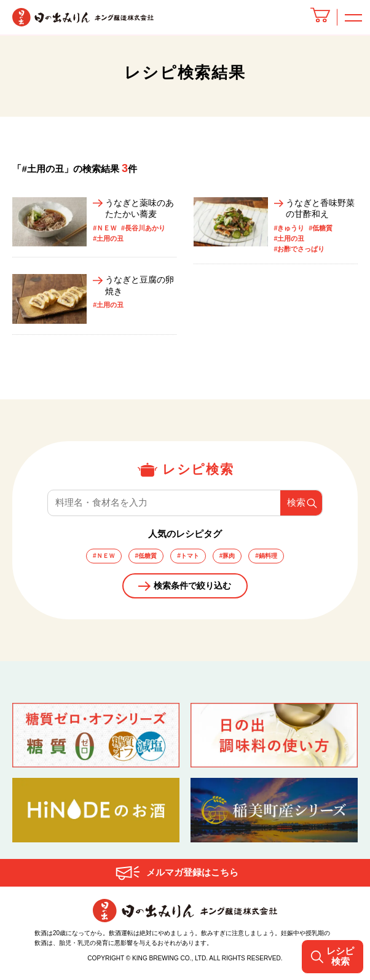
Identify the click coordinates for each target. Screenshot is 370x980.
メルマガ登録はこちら (192, 878)
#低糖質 (144, 557)
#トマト (188, 557)
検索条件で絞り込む (193, 590)
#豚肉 (229, 557)
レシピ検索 (331, 956)
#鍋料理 (270, 557)
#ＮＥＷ (100, 557)
